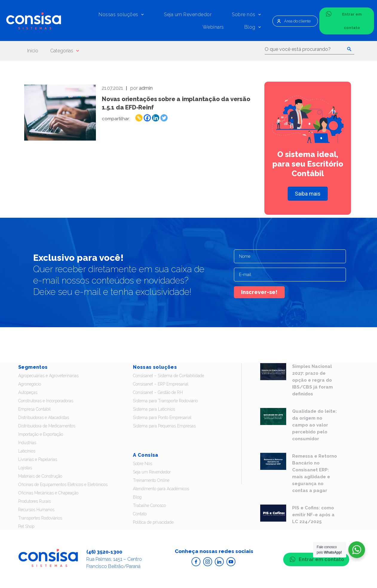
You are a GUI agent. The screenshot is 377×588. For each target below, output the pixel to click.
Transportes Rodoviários (40, 518)
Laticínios (27, 451)
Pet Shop (26, 526)
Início (33, 51)
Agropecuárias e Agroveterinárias (48, 376)
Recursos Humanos (36, 510)
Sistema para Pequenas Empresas (164, 426)
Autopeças (28, 392)
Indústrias (27, 443)
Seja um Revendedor (188, 15)
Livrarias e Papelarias (38, 459)
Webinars (213, 27)
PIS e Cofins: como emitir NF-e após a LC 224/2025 (313, 515)
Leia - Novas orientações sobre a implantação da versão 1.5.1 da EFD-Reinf (60, 113)
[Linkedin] (156, 118)
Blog (253, 27)
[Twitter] (164, 118)
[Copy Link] (139, 118)
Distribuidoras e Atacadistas (44, 418)
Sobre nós (246, 15)
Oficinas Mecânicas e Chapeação (48, 493)
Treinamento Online (151, 480)
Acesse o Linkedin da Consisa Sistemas (219, 562)
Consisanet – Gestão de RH (158, 392)
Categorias (65, 51)
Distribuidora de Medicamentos (47, 426)
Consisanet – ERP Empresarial (161, 384)
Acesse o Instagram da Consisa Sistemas (208, 562)
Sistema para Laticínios (154, 409)
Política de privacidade (153, 522)
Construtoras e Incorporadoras (46, 401)
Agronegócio (30, 384)
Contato (140, 514)
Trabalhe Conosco (149, 505)
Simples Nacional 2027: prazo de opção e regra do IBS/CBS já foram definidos (312, 380)
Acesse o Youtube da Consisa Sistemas (231, 562)
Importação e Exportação (41, 434)
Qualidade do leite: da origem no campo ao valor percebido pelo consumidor (314, 425)
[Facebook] (147, 118)
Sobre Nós (142, 464)
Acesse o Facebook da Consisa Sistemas (196, 562)
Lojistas (25, 468)
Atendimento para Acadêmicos (161, 489)
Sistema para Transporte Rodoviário (165, 401)
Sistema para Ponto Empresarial (162, 418)
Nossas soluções (121, 15)
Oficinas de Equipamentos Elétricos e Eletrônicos (63, 485)
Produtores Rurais (35, 501)
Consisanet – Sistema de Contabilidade (168, 376)
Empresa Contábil (35, 409)
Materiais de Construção (40, 476)
